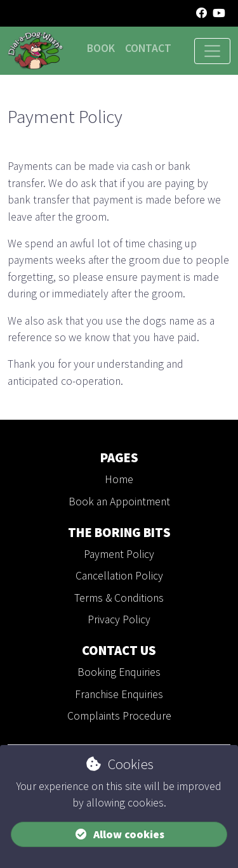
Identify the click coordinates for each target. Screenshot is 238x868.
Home (119, 479)
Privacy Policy (119, 619)
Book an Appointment (119, 502)
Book (101, 48)
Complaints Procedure (119, 716)
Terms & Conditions (119, 598)
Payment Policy (119, 554)
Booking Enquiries (119, 672)
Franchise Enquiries (119, 694)
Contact (148, 48)
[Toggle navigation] (212, 51)
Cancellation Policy (119, 576)
